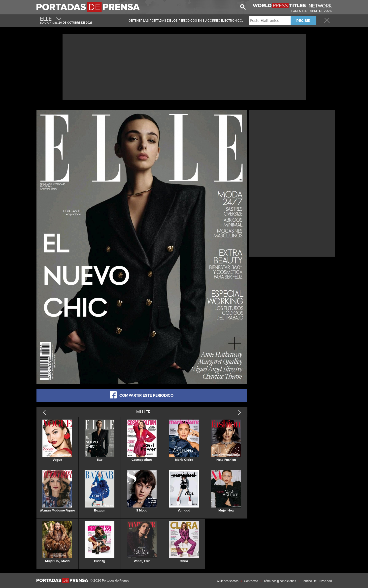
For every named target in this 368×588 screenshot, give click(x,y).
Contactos (251, 581)
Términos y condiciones (280, 581)
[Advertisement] (184, 67)
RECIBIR (303, 21)
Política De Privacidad (317, 581)
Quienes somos (228, 581)
